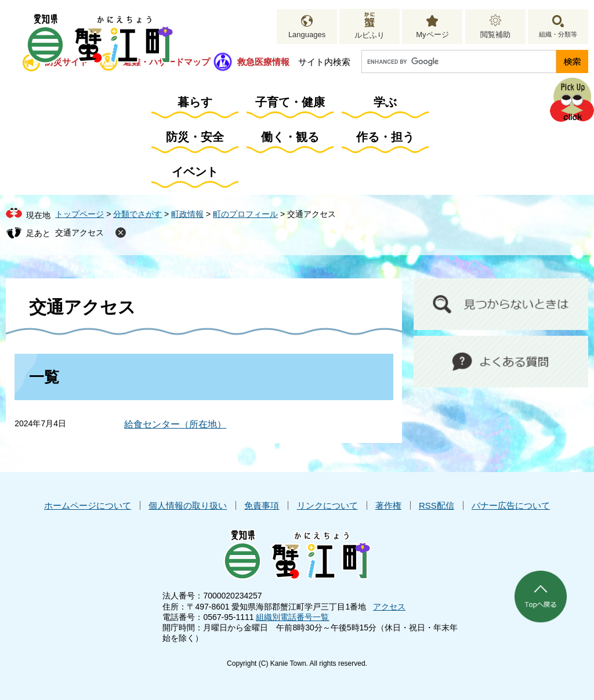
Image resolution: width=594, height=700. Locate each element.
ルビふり (370, 35)
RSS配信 (437, 505)
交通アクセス (79, 233)
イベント (195, 172)
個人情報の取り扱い (188, 505)
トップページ (79, 214)
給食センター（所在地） (175, 424)
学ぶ (385, 102)
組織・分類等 (558, 34)
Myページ (432, 35)
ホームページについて (88, 505)
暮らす (195, 102)
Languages (307, 35)
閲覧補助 (495, 35)
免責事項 (262, 505)
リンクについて (327, 505)
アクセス (389, 607)
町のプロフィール (245, 214)
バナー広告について (511, 505)
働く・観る (290, 137)
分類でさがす (137, 214)
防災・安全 (195, 137)
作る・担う (385, 137)
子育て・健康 (290, 102)
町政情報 (187, 214)
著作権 (388, 505)
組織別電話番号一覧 (292, 617)
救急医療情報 (263, 62)
